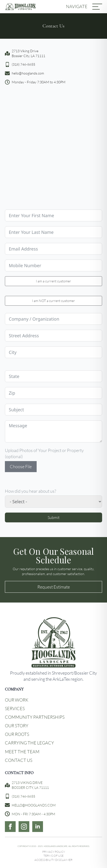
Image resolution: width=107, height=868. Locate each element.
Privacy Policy (54, 852)
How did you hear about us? (31, 491)
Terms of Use (53, 856)
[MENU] (97, 7)
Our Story (17, 726)
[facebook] (10, 827)
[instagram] (24, 827)
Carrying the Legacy (29, 743)
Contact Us (19, 760)
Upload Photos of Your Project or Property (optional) (44, 453)
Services (15, 708)
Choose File (21, 466)
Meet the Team (22, 752)
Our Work (17, 700)
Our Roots (17, 734)
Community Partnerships (35, 717)
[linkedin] (38, 827)
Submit (54, 517)
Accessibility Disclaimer (53, 860)
